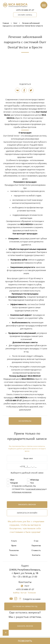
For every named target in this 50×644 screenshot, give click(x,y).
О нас (36, 542)
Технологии (14, 551)
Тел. (32, 484)
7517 (27, 587)
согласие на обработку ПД (25, 608)
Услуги (14, 542)
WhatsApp (35, 480)
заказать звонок (25, 628)
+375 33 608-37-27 (25, 11)
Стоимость (36, 551)
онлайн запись (25, 15)
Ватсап (24, 594)
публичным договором (24, 493)
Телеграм (32, 594)
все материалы (25, 422)
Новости (14, 556)
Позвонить (25, 641)
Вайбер (16, 594)
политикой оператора (36, 490)
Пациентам (36, 546)
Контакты (36, 556)
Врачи (14, 546)
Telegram (14, 484)
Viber (12, 480)
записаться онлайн (27, 514)
